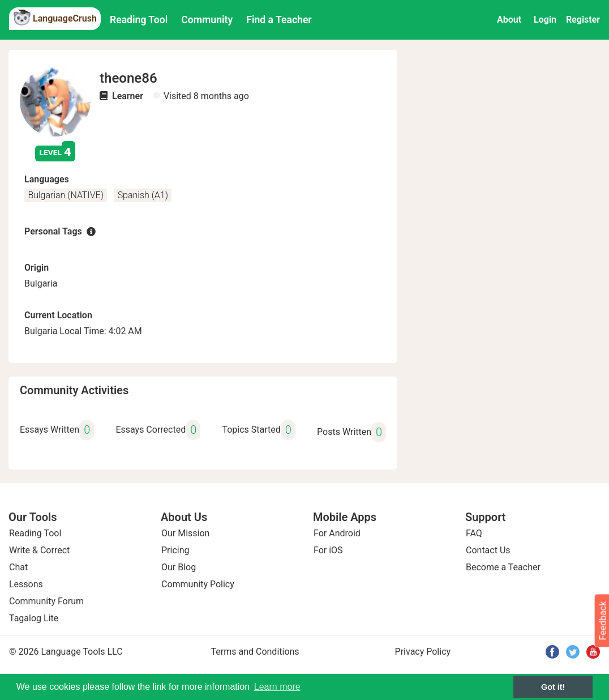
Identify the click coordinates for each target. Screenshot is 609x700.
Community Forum (46, 601)
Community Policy (198, 584)
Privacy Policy (423, 652)
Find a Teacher (279, 20)
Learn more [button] (277, 687)
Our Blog (179, 567)
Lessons (26, 584)
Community (207, 20)
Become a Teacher (503, 567)
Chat (18, 567)
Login (545, 20)
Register (583, 20)
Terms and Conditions (255, 652)
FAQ (474, 533)
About (509, 20)
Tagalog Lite (34, 618)
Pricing (175, 550)
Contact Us (488, 550)
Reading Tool (139, 20)
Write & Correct (39, 550)
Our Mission (185, 533)
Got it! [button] (553, 687)
